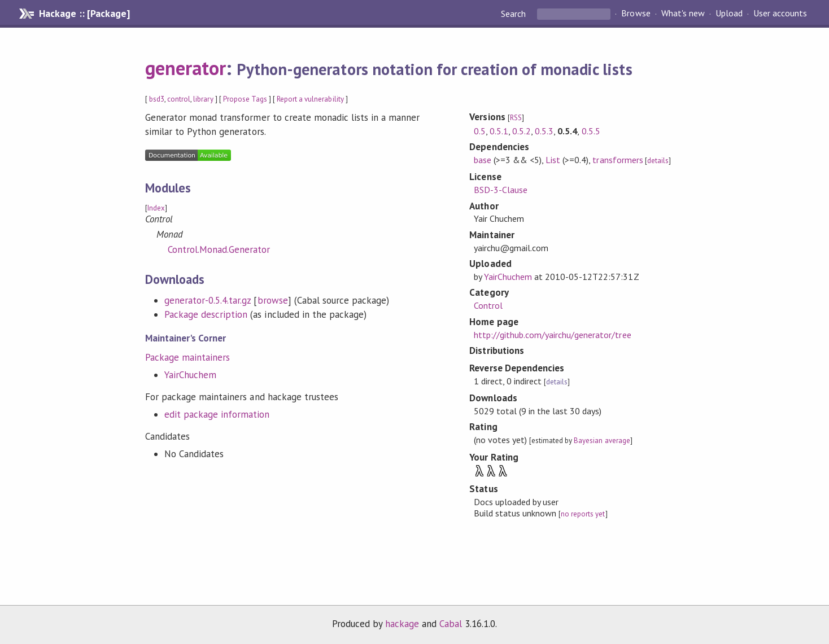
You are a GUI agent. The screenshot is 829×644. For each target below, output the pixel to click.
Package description (206, 314)
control (179, 99)
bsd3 (157, 99)
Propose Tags (245, 99)
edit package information (217, 414)
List (553, 160)
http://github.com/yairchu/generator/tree (553, 335)
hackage (402, 624)
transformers (618, 160)
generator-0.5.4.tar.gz (208, 300)
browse (273, 300)
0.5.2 (522, 131)
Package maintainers (187, 357)
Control (488, 305)
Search (514, 14)
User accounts (780, 14)
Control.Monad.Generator (219, 249)
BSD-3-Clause (501, 190)
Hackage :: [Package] (84, 14)
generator (186, 68)
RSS (516, 118)
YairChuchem (190, 375)
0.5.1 (499, 131)
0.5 (480, 131)
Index (156, 208)
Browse (636, 14)
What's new (683, 14)
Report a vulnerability (310, 99)
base (483, 160)
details (658, 161)
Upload (729, 14)
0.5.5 (591, 131)
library (203, 99)
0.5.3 (544, 131)
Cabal (451, 624)
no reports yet (583, 514)
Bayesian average (602, 441)
